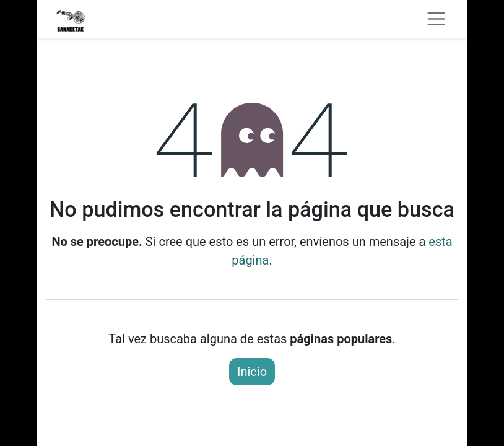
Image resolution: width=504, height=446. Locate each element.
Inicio (252, 372)
